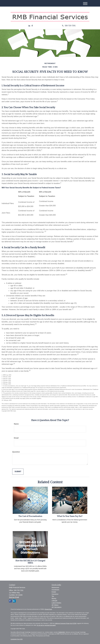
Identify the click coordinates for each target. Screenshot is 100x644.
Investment (55, 590)
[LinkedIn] (29, 26)
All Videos (55, 605)
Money (54, 598)
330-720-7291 (69, 26)
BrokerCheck (49, 609)
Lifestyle (54, 601)
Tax (53, 596)
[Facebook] (32, 26)
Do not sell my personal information (46, 625)
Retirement (55, 588)
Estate (54, 592)
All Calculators (57, 607)
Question (16, 452)
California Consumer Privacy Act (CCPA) (66, 623)
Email (16, 438)
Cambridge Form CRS (17, 639)
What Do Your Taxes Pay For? (70, 516)
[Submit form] (18, 472)
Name (16, 424)
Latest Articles (56, 603)
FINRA (60, 632)
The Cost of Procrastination (30, 516)
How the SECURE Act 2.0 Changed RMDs (30, 562)
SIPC (64, 632)
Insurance (55, 594)
